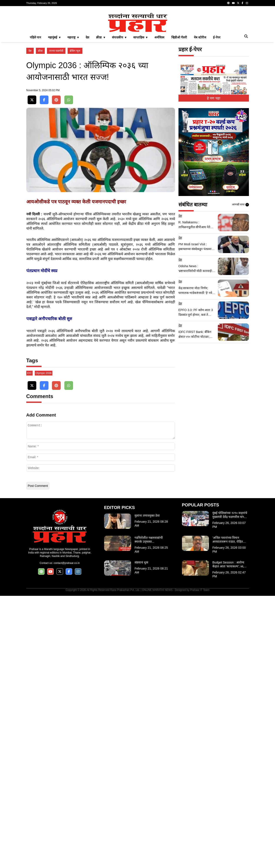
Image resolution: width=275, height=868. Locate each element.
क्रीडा (40, 112)
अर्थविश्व (159, 98)
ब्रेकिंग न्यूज (75, 112)
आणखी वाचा (240, 265)
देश (87, 98)
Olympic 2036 (44, 645)
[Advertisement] (138, 40)
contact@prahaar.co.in (67, 835)
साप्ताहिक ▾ (140, 98)
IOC (29, 645)
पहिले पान (36, 98)
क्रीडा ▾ (101, 98)
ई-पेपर (217, 98)
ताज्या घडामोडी (56, 112)
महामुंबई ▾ (54, 98)
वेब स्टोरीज (200, 98)
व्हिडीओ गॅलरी (179, 98)
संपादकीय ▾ (119, 98)
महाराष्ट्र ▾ (73, 98)
